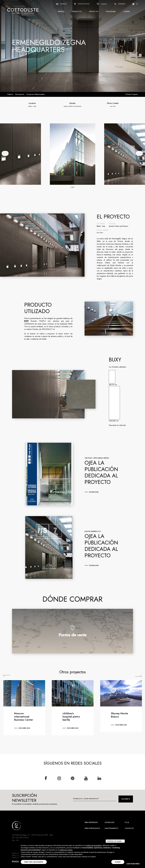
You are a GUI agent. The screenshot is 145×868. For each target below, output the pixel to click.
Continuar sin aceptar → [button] (115, 842)
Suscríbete (126, 799)
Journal (127, 11)
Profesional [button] (111, 11)
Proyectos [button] (94, 11)
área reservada (91, 822)
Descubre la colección (119, 425)
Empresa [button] (61, 11)
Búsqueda (120, 4)
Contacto (62, 4)
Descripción (20, 94)
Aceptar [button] (118, 863)
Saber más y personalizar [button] (34, 863)
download (94, 492)
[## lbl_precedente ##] (5, 153)
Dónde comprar (132, 94)
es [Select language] (135, 4)
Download (110, 822)
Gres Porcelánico (92, 828)
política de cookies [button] (66, 851)
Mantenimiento (111, 828)
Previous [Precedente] (9, 676)
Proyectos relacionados (36, 94)
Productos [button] (77, 11)
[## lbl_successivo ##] (139, 153)
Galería (10, 94)
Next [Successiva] (140, 676)
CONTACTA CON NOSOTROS (128, 864)
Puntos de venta (82, 4)
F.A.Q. (127, 822)
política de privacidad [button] (93, 846)
